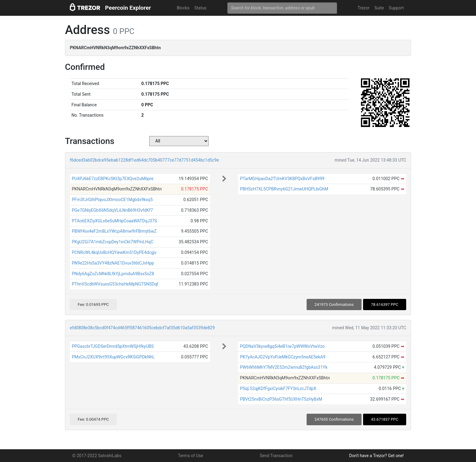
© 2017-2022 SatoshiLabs (97, 456)
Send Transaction (276, 456)
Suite (379, 8)
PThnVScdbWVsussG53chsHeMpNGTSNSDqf (115, 284)
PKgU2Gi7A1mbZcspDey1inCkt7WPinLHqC (112, 242)
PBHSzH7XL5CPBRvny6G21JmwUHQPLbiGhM (284, 189)
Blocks (183, 8)
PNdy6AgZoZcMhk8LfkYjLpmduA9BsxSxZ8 (113, 274)
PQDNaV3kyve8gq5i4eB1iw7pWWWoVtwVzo (282, 346)
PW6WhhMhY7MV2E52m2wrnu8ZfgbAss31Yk (284, 367)
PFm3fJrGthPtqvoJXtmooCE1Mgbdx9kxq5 (112, 200)
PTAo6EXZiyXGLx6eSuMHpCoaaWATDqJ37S (114, 221)
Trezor (364, 8)
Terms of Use (190, 456)
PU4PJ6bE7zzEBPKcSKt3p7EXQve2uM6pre (112, 179)
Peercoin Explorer (128, 8)
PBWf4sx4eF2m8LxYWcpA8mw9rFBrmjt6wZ (114, 231)
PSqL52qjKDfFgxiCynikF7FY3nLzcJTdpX (278, 388)
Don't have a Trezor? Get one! (376, 456)
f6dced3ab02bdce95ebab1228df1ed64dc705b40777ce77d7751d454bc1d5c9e (144, 160)
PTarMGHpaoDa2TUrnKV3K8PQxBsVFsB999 (282, 179)
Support (396, 8)
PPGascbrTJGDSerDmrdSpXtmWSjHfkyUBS (113, 346)
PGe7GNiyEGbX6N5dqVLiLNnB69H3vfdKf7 (112, 210)
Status (200, 8)
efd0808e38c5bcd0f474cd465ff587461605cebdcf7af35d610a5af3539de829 (142, 328)
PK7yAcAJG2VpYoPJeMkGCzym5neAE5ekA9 (282, 357)
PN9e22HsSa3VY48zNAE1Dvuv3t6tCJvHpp (113, 263)
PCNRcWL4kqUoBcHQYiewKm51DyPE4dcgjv (114, 252)
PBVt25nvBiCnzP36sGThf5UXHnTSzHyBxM (281, 399)
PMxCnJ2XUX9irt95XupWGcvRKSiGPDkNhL (113, 357)
